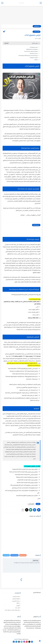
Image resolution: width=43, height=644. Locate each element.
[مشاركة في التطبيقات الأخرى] (23, 510)
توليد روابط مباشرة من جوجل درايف (12, 610)
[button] (35, 510)
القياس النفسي (36, 32)
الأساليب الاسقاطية (34, 58)
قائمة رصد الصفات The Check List (31, 51)
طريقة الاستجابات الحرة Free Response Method (28, 56)
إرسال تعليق (36, 560)
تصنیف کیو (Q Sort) (34, 53)
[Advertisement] (21, 15)
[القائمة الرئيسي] (41, 3)
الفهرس (18, 605)
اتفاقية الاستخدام (16, 599)
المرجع (16, 639)
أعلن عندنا (17, 608)
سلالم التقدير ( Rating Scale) (32, 49)
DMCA (18, 603)
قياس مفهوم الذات (34, 47)
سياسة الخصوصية (16, 601)
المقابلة (36, 60)
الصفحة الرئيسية (16, 596)
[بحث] (2, 3)
